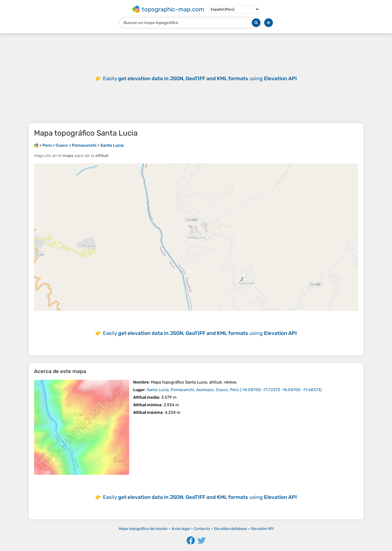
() (234, 390)
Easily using (200, 78)
